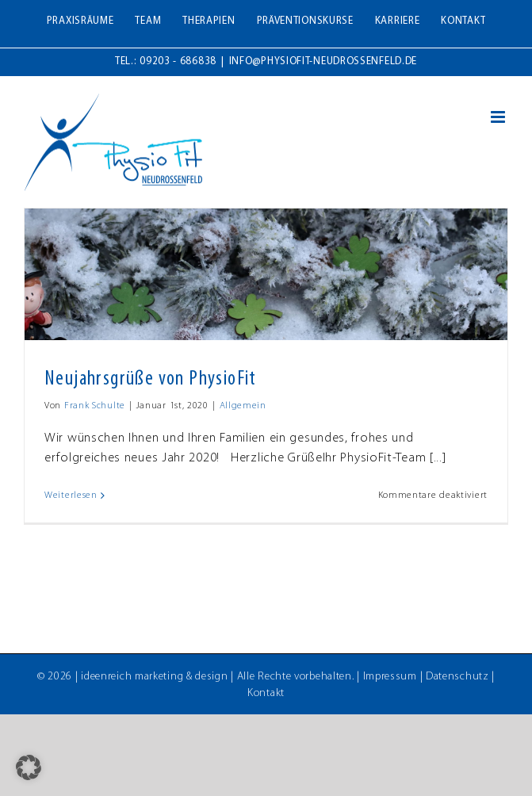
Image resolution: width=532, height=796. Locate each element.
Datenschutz (457, 677)
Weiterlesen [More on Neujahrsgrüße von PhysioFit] (71, 496)
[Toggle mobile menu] (499, 117)
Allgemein (243, 406)
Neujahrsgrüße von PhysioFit (151, 379)
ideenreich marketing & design (154, 677)
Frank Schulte (95, 406)
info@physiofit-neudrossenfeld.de (323, 61)
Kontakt (266, 693)
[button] (29, 767)
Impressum (390, 677)
